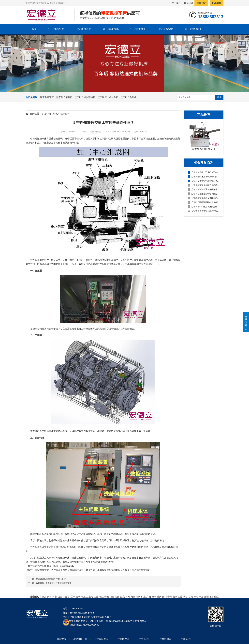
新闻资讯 (53, 114)
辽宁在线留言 (166, 29)
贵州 (170, 597)
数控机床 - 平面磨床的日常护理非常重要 (54, 583)
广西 (149, 597)
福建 (112, 597)
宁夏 (201, 597)
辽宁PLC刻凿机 (128, 97)
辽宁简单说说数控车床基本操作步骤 (204, 211)
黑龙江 (84, 597)
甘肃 (191, 597)
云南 (175, 597)
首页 (34, 29)
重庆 (159, 597)
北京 (44, 597)
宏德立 (50, 143)
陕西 (185, 597)
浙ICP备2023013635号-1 (121, 621)
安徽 (107, 597)
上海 (91, 597)
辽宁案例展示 (84, 29)
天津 (49, 597)
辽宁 (73, 597)
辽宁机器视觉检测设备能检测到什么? (204, 198)
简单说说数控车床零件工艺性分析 (51, 579)
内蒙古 (66, 597)
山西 (60, 597)
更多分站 (214, 597)
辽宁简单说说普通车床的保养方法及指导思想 (204, 189)
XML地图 (216, 3)
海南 (154, 597)
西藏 (180, 597)
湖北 (133, 597)
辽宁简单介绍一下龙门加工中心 (203, 172)
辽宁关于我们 (138, 29)
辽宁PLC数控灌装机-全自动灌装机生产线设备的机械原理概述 (204, 202)
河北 (55, 597)
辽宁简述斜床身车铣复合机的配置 (204, 177)
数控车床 (42, 139)
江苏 (96, 597)
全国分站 (201, 3)
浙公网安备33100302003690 (84, 624)
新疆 (206, 597)
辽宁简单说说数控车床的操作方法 (204, 207)
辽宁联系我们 (193, 29)
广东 (143, 597)
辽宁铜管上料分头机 (108, 97)
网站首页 (61, 639)
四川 (164, 597)
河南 (128, 597)
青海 (196, 597)
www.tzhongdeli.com (103, 562)
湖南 (138, 597)
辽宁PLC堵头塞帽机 (85, 97)
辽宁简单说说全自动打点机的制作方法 (204, 185)
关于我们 (176, 3)
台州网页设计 (142, 621)
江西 (117, 597)
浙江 (101, 597)
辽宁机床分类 (56, 29)
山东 (122, 597)
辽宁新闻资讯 (111, 29)
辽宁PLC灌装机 (64, 97)
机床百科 (65, 114)
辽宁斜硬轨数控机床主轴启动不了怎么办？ (204, 181)
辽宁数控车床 (47, 97)
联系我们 (189, 3)
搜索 (219, 97)
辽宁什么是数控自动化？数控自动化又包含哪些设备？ (204, 194)
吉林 (78, 597)
